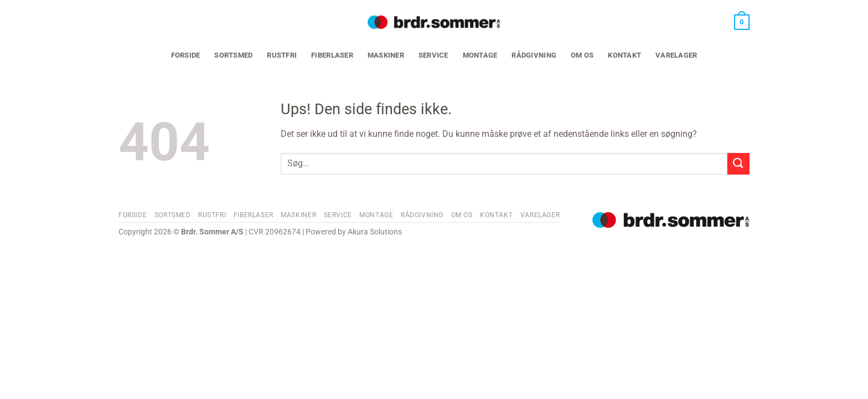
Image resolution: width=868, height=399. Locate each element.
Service (433, 55)
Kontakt (624, 55)
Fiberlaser (332, 55)
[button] (742, 22)
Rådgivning (534, 55)
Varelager (676, 55)
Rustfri (282, 55)
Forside (186, 55)
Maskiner (386, 55)
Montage (480, 55)
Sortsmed (233, 55)
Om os (582, 55)
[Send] (738, 164)
